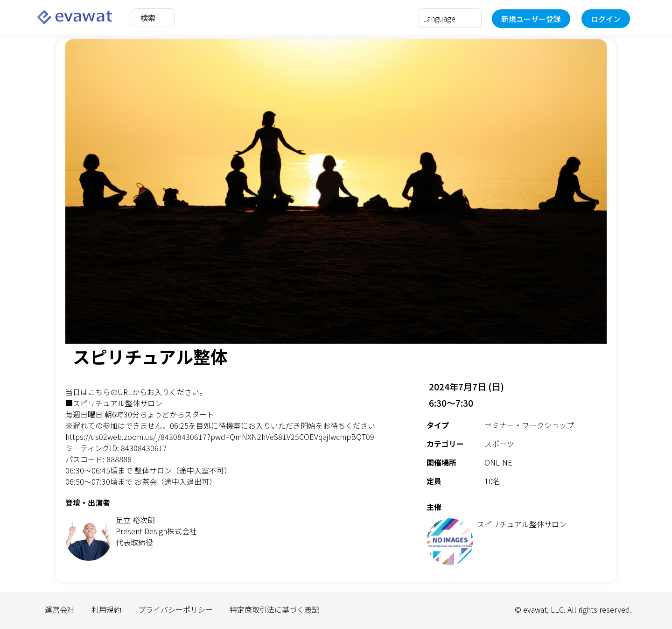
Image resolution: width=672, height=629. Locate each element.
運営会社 (60, 609)
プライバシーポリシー (175, 609)
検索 (148, 18)
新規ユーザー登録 (531, 19)
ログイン (606, 19)
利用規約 (106, 609)
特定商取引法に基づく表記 (274, 609)
